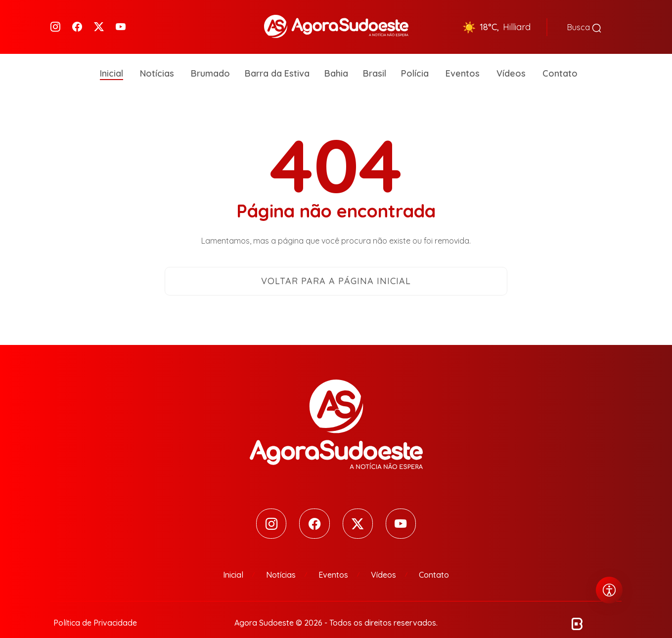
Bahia (336, 59)
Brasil (375, 59)
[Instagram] (55, 20)
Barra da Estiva (277, 59)
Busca (584, 20)
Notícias (157, 59)
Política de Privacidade (95, 609)
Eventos (463, 59)
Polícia (415, 59)
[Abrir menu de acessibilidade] (609, 590)
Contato (560, 59)
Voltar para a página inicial (336, 267)
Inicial (112, 59)
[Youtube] (121, 20)
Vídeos (511, 59)
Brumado (210, 59)
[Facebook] (77, 20)
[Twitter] (99, 20)
